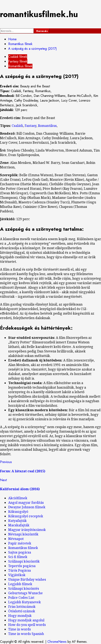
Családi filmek (18, 57)
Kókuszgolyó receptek (26, 516)
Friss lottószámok (22, 607)
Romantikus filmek (20, 66)
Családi (17, 126)
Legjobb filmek (20, 584)
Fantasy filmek (18, 61)
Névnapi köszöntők (23, 534)
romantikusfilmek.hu (39, 14)
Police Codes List (21, 598)
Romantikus (47, 126)
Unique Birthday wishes (27, 579)
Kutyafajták (17, 521)
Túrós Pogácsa (20, 570)
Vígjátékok (17, 575)
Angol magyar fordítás (26, 503)
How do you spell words (27, 625)
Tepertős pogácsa (22, 566)
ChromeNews (57, 642)
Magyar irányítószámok (27, 530)
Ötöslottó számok (22, 611)
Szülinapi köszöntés (24, 588)
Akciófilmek (18, 498)
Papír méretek (20, 543)
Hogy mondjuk (20, 616)
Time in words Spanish (26, 634)
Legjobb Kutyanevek (25, 602)
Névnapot (16, 539)
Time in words (20, 629)
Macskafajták (19, 525)
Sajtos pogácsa (20, 552)
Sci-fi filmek (18, 557)
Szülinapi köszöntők (24, 561)
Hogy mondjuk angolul (26, 620)
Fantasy (30, 126)
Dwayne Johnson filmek (27, 507)
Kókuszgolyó (18, 512)
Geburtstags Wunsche (25, 593)
